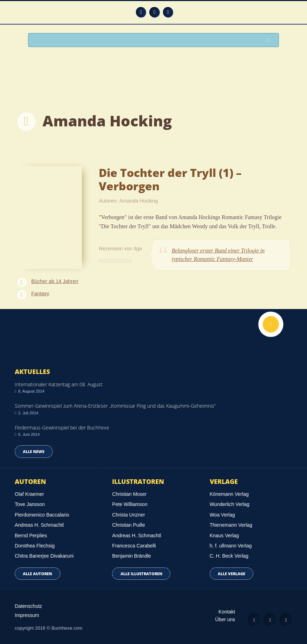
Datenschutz (28, 606)
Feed (141, 12)
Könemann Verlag (229, 494)
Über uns (225, 619)
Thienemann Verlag (231, 525)
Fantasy (40, 294)
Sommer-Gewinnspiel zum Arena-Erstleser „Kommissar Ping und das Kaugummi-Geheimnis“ (115, 406)
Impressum (27, 615)
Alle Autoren (37, 574)
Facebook (154, 12)
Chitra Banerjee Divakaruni (44, 556)
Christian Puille (128, 525)
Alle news (34, 451)
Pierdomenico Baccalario (42, 515)
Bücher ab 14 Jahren (55, 281)
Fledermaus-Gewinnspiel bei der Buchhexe (62, 428)
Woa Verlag (222, 515)
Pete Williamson (130, 504)
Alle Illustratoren (141, 574)
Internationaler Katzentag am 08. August (59, 384)
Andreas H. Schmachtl (39, 525)
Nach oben (271, 324)
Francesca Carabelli (134, 546)
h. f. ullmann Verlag (231, 546)
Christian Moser (129, 494)
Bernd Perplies (31, 535)
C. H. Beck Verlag (229, 556)
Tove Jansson (30, 504)
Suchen (270, 41)
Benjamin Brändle (132, 556)
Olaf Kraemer (29, 494)
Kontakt (227, 612)
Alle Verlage (231, 574)
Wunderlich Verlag (230, 504)
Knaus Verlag (224, 535)
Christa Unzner (128, 515)
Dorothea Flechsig (35, 546)
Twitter (168, 12)
